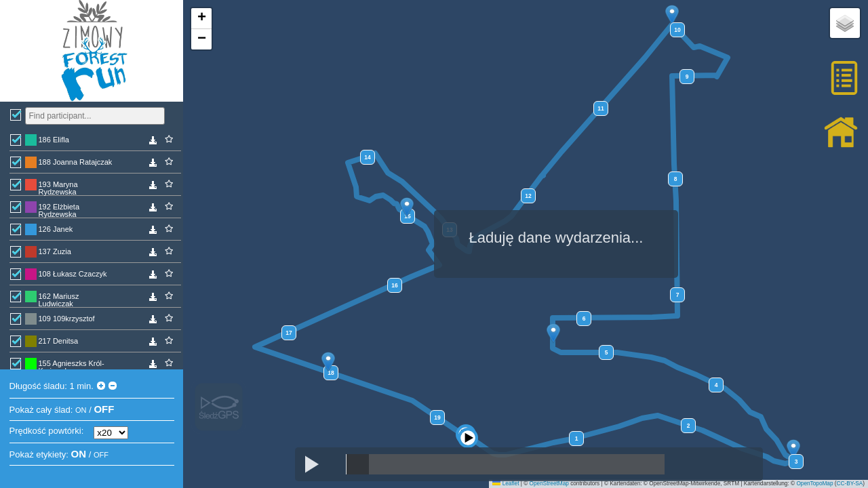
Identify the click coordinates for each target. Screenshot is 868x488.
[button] (471, 422)
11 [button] (600, 108)
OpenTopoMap (814, 484)
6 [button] (584, 319)
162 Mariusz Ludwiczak (59, 299)
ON (81, 410)
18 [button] (331, 373)
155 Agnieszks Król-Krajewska (72, 366)
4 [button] (716, 385)
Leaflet (506, 484)
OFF (104, 409)
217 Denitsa (59, 341)
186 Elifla (54, 140)
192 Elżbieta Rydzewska (59, 210)
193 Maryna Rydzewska (58, 187)
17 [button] (289, 333)
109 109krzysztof (67, 319)
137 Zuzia (55, 251)
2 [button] (689, 426)
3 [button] (796, 462)
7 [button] (678, 295)
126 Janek (56, 229)
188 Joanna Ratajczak (76, 162)
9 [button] (687, 77)
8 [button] (676, 179)
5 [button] (607, 352)
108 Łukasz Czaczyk (73, 274)
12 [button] (528, 196)
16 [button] (394, 285)
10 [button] (677, 30)
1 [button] (577, 439)
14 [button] (367, 157)
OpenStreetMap (549, 484)
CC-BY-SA (850, 484)
